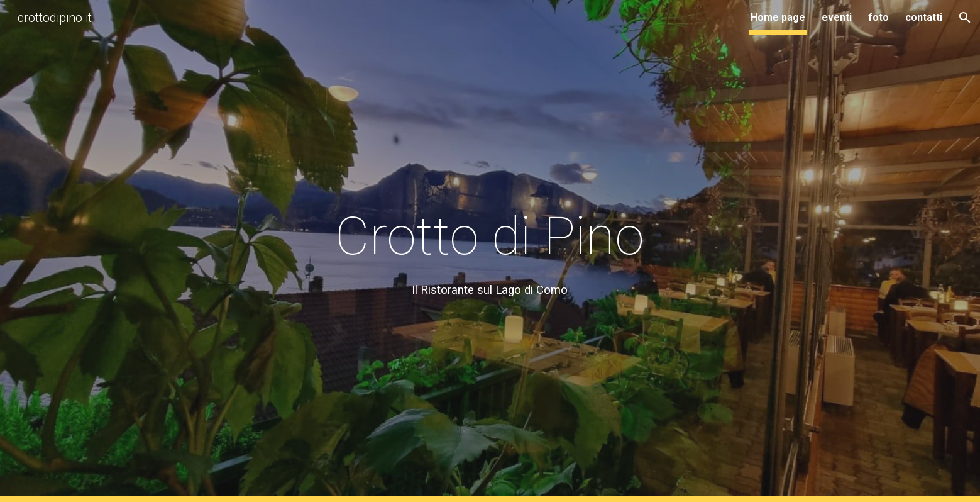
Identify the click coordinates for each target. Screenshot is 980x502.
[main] (490, 251)
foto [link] (878, 17)
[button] (965, 18)
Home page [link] (778, 17)
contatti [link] (924, 17)
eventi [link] (837, 17)
